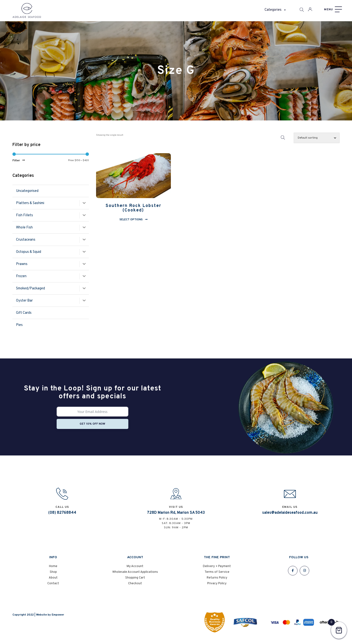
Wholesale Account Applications (135, 574)
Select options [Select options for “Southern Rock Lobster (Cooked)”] (131, 219)
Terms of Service (217, 574)
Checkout (135, 586)
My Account (135, 569)
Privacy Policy (217, 586)
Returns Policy (217, 580)
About (53, 580)
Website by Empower (50, 617)
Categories (276, 10)
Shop (53, 574)
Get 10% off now (92, 424)
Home (53, 569)
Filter (16, 160)
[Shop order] (317, 138)
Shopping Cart (135, 580)
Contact (53, 586)
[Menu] (332, 9)
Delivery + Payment (217, 569)
